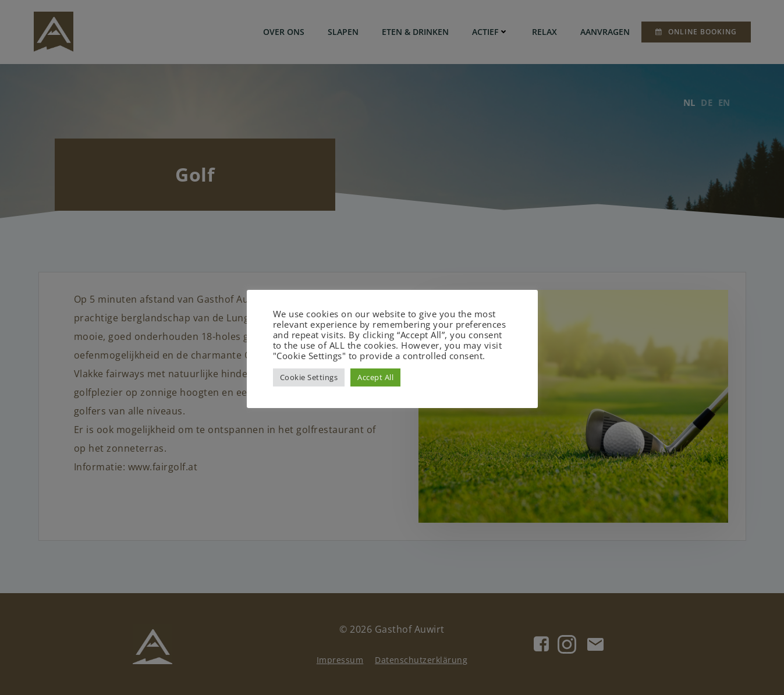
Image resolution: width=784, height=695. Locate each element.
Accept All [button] (375, 377)
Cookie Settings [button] (309, 377)
